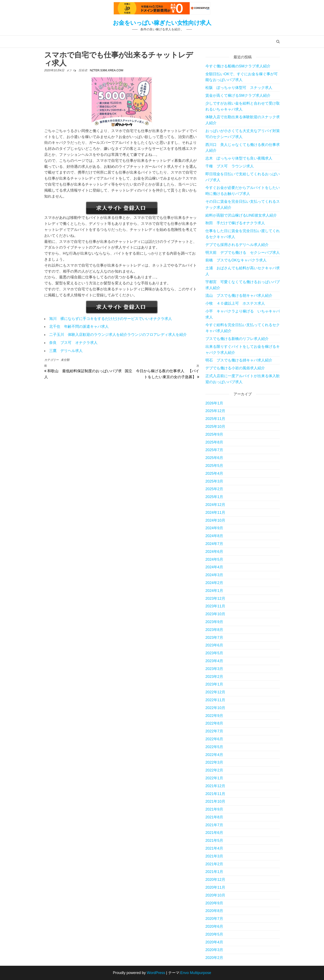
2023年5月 (214, 653)
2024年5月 (214, 559)
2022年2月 (214, 770)
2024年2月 (214, 583)
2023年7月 (214, 638)
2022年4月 (214, 755)
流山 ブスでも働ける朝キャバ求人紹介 (239, 296)
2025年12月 (215, 411)
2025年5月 (214, 466)
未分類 (65, 360)
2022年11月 (215, 700)
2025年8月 (214, 442)
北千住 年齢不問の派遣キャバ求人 (79, 327)
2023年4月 (214, 661)
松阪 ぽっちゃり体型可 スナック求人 (239, 88)
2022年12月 (215, 692)
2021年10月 (215, 801)
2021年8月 (214, 817)
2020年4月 (214, 942)
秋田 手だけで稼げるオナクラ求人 (235, 223)
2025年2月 (214, 489)
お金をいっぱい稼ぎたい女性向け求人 (162, 23)
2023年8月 (214, 630)
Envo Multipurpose (196, 973)
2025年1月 (214, 497)
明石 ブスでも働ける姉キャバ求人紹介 (239, 360)
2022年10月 (215, 708)
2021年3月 (214, 856)
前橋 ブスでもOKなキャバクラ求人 (236, 260)
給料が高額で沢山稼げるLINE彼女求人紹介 (241, 215)
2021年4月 (214, 848)
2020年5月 (214, 934)
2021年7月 (214, 825)
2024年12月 (215, 505)
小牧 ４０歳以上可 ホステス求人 (235, 303)
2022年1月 (214, 778)
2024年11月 (215, 513)
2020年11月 (215, 887)
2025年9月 (214, 434)
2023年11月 (215, 606)
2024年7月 (214, 544)
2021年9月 (214, 809)
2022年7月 (214, 731)
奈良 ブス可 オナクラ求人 (73, 343)
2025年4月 (214, 473)
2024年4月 (214, 567)
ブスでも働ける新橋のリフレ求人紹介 (237, 339)
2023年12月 (215, 598)
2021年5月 (214, 841)
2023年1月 (214, 684)
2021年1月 (214, 872)
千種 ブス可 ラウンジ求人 (230, 166)
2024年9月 (214, 528)
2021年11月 (215, 794)
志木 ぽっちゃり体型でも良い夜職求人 (239, 158)
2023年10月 (215, 614)
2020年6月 (214, 926)
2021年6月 (214, 833)
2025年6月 (214, 458)
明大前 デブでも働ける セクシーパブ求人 (243, 253)
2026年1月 (214, 403)
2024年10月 (215, 520)
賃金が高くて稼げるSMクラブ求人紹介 (238, 95)
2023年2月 (214, 677)
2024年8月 (214, 536)
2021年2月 (214, 864)
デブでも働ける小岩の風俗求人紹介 (235, 368)
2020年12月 (215, 880)
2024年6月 (214, 552)
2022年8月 (214, 723)
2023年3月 (214, 669)
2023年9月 (214, 622)
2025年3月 (214, 481)
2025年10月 (215, 427)
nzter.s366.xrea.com (107, 70)
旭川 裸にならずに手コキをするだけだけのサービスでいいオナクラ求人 (111, 319)
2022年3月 (214, 762)
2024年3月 (214, 575)
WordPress (156, 973)
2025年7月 (214, 450)
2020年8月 (214, 911)
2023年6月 (214, 645)
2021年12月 (215, 786)
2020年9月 (214, 903)
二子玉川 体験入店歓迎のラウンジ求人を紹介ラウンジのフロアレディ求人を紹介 (118, 335)
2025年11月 (215, 419)
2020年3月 (214, 950)
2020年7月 (214, 919)
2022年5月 (214, 747)
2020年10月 (215, 895)
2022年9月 (214, 716)
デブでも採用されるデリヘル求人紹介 (237, 245)
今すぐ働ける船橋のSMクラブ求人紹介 (238, 66)
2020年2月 (214, 958)
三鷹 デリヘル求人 (66, 351)
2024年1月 (214, 591)
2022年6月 (214, 739)
